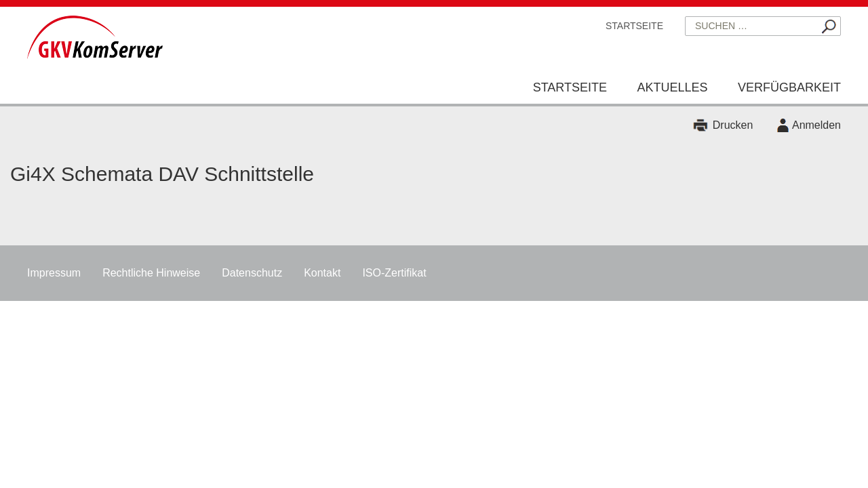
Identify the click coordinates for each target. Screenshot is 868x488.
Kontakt (322, 273)
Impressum (54, 273)
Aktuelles (672, 87)
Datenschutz (252, 273)
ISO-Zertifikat (394, 273)
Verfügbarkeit (789, 87)
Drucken (733, 125)
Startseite (634, 26)
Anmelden (816, 125)
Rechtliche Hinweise (151, 273)
